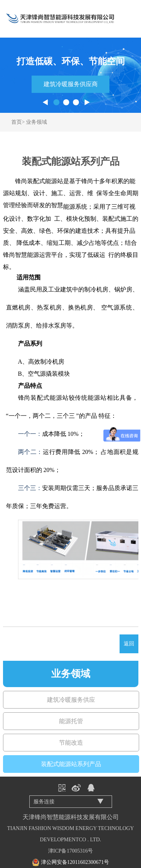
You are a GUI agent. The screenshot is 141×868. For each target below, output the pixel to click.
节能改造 (71, 743)
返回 (129, 644)
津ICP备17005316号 (71, 851)
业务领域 (36, 122)
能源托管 (71, 721)
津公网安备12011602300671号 (75, 862)
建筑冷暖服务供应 (71, 700)
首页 (17, 122)
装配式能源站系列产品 (71, 764)
